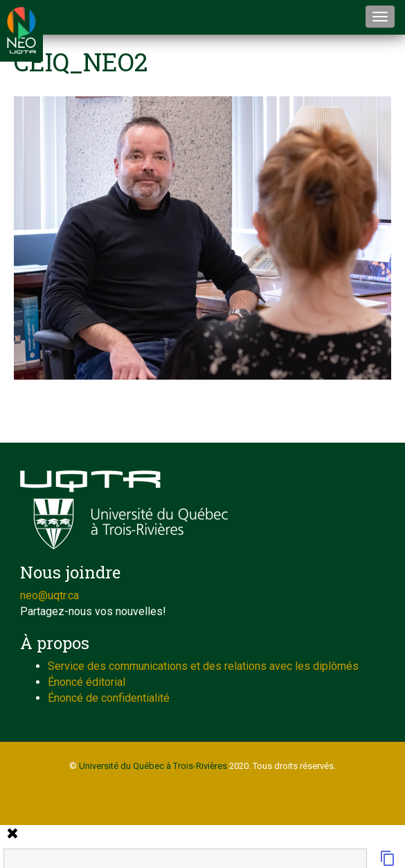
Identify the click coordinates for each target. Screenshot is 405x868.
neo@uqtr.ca (49, 595)
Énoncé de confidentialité (109, 698)
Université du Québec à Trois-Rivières (153, 766)
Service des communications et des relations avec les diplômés (203, 666)
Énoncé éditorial (87, 682)
